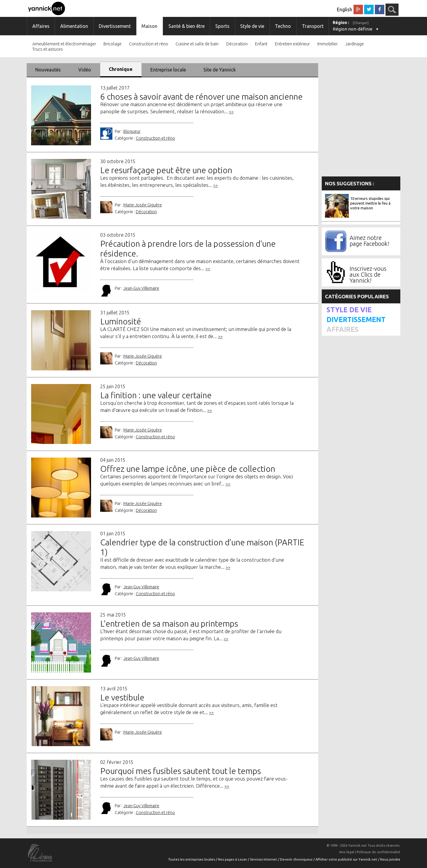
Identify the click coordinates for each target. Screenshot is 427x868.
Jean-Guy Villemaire (141, 288)
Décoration (237, 44)
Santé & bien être (187, 26)
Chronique (121, 69)
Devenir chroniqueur (297, 859)
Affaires (41, 26)
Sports (222, 26)
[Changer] (361, 23)
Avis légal (347, 852)
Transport (313, 26)
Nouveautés (48, 70)
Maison (149, 26)
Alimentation (74, 26)
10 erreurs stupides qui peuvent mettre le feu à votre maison (370, 203)
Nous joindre (390, 859)
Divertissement (115, 26)
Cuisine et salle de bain (197, 44)
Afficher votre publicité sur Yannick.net (347, 859)
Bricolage (113, 44)
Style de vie (252, 26)
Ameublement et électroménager (64, 44)
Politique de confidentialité (379, 852)
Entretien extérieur (292, 44)
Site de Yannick (220, 70)
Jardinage (354, 44)
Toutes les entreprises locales (192, 859)
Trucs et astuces (48, 49)
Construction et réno (149, 44)
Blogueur (132, 131)
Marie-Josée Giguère (143, 205)
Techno (283, 26)
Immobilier (328, 44)
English (345, 9)
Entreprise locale (168, 70)
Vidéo (85, 70)
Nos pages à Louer (233, 859)
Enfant (261, 44)
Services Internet (264, 859)
